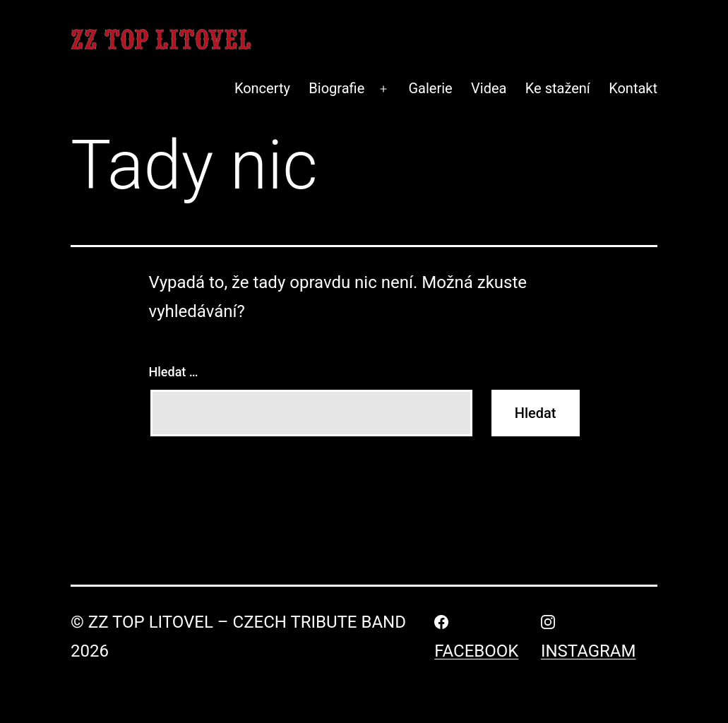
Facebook (476, 651)
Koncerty (262, 88)
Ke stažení (558, 88)
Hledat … (174, 372)
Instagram (589, 651)
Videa (489, 88)
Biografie (336, 88)
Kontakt (633, 88)
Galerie (430, 88)
